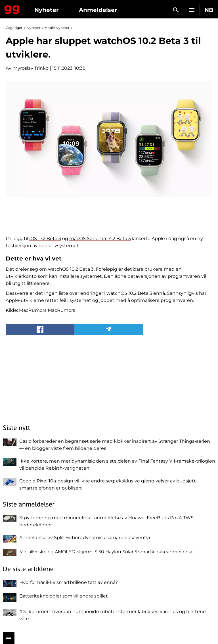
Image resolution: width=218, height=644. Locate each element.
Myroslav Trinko (31, 68)
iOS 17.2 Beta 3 (45, 239)
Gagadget (12, 9)
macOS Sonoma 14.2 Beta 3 (100, 239)
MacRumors (61, 310)
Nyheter (47, 10)
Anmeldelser (98, 10)
